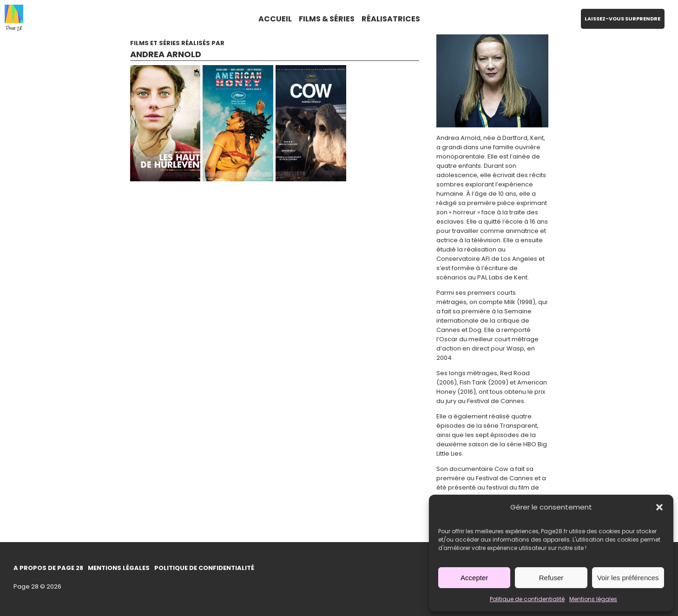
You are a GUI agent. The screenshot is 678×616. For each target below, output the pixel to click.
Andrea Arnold (166, 54)
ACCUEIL (275, 19)
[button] (659, 507)
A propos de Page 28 (48, 568)
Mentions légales (593, 599)
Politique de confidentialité (527, 599)
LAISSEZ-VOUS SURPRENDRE (622, 19)
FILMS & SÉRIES (327, 19)
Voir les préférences (628, 578)
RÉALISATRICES (391, 19)
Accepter (474, 578)
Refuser (551, 578)
